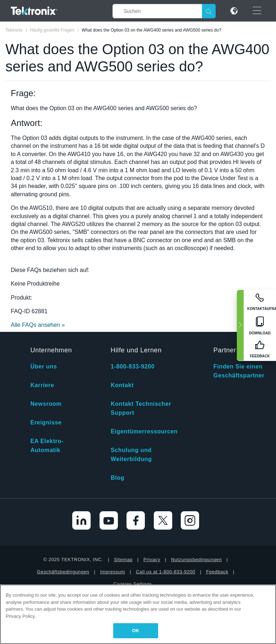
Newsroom (46, 404)
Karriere (42, 385)
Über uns (43, 366)
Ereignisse (46, 422)
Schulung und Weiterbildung (131, 455)
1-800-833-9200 (133, 366)
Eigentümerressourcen (144, 431)
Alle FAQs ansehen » (38, 325)
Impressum (112, 572)
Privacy (152, 560)
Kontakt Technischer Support (141, 408)
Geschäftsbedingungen (63, 572)
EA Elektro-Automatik (47, 446)
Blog (118, 478)
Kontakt (122, 385)
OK (136, 631)
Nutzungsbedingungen (197, 560)
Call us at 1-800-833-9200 (165, 572)
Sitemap (123, 560)
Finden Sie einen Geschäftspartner (239, 371)
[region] (138, 614)
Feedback (217, 572)
